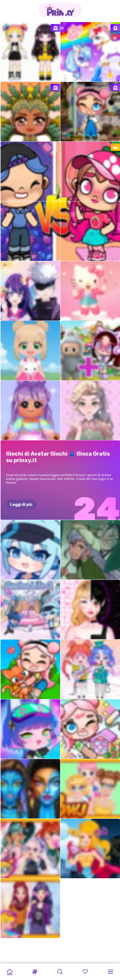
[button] (35, 972)
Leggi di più (21, 505)
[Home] (10, 972)
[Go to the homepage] (60, 10)
